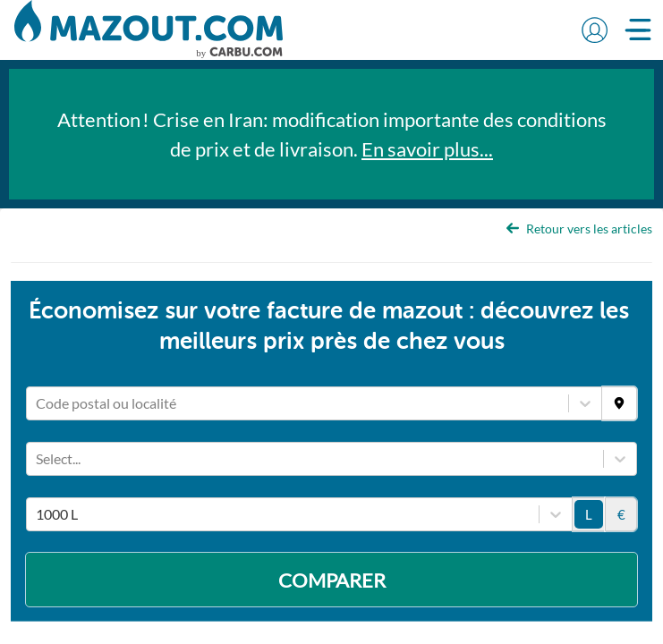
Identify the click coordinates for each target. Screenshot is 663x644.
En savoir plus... (427, 149)
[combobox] (37, 402)
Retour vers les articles (579, 229)
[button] (594, 30)
